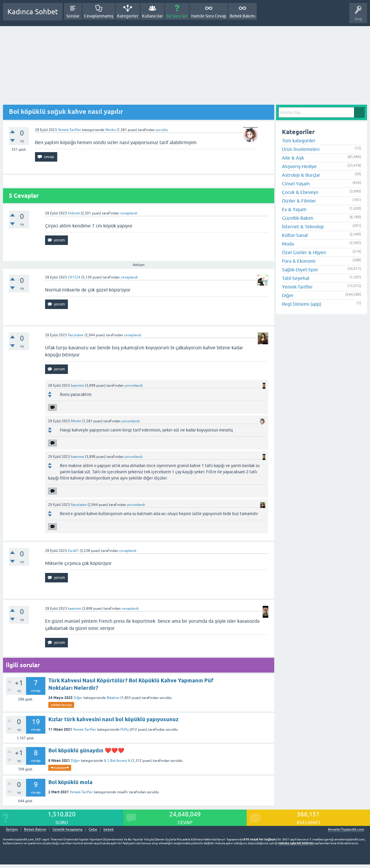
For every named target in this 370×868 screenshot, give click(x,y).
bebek (109, 830)
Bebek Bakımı (243, 16)
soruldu (162, 130)
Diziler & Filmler (299, 201)
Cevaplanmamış (99, 16)
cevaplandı (129, 213)
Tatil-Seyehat (296, 278)
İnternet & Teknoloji (303, 227)
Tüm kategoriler (299, 141)
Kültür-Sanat (295, 235)
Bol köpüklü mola (70, 782)
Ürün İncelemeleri (301, 149)
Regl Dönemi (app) (302, 304)
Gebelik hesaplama (67, 830)
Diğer (78, 698)
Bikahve (113, 698)
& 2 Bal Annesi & (117, 761)
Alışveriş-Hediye (299, 166)
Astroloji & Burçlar (301, 175)
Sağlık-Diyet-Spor (300, 270)
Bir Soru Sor (177, 16)
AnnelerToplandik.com (346, 829)
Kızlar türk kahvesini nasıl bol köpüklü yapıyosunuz (113, 719)
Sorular (73, 16)
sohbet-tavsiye (61, 705)
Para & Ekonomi (299, 261)
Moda (288, 244)
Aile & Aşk (293, 158)
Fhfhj (125, 730)
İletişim (12, 830)
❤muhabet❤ (60, 768)
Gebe (93, 830)
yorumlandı (134, 386)
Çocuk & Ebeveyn (300, 192)
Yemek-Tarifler (70, 130)
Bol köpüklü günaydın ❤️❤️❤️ (86, 750)
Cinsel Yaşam (296, 184)
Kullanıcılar (153, 16)
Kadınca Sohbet (33, 12)
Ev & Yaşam (294, 209)
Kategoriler (128, 16)
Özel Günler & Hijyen (304, 252)
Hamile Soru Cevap (209, 16)
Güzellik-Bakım (298, 218)
